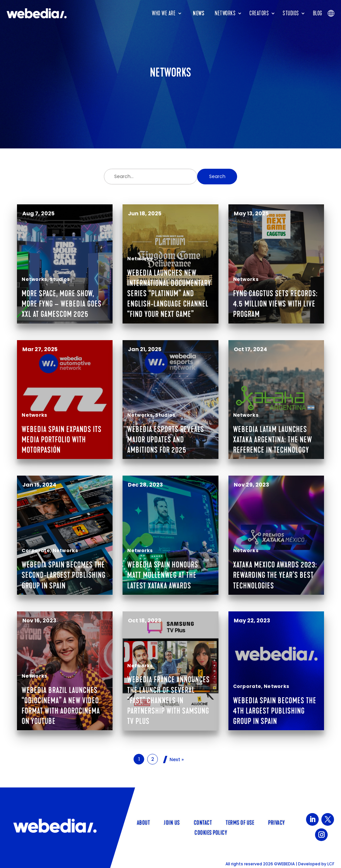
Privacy (277, 822)
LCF (331, 864)
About (144, 822)
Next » (177, 759)
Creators (259, 13)
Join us (172, 822)
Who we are (164, 13)
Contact (203, 822)
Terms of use (240, 822)
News (198, 13)
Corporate (36, 550)
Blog (318, 13)
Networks (225, 13)
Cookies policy (211, 832)
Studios (291, 13)
